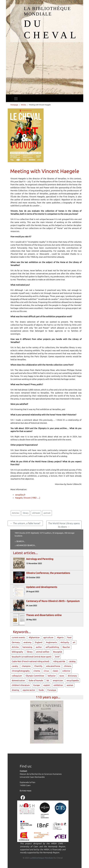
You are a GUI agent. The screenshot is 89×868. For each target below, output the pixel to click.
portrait (47, 513)
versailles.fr (20, 495)
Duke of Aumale (36, 680)
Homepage (14, 105)
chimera (68, 666)
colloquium (17, 676)
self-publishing (52, 647)
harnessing (27, 647)
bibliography (17, 652)
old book (36, 513)
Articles (24, 105)
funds (41, 690)
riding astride (59, 661)
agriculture (48, 637)
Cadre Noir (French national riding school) (31, 661)
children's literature (21, 685)
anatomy (27, 642)
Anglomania (51, 642)
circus (46, 671)
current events (18, 637)
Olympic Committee (35, 676)
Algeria (60, 637)
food (69, 637)
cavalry (15, 666)
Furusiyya (52, 690)
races (62, 676)
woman (70, 685)
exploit (47, 685)
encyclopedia (73, 680)
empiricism (58, 680)
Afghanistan (34, 637)
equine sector (29, 690)
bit (48, 680)
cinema (37, 671)
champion (26, 666)
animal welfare (43, 652)
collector (66, 671)
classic (56, 671)
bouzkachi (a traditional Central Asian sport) (32, 657)
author (39, 647)
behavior (52, 676)
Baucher (66, 647)
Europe (37, 685)
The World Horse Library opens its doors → (64, 525)
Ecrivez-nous (26, 791)
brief (57, 657)
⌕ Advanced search (25, 545)
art (74, 642)
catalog (72, 661)
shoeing (15, 690)
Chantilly (38, 666)
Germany (16, 642)
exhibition (58, 685)
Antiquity (65, 642)
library (26, 513)
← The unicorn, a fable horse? (25, 523)
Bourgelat (58, 652)
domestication (18, 680)
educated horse (53, 666)
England (39, 642)
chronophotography (21, 671)
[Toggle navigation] (16, 99)
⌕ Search (19, 541)
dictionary (72, 676)
